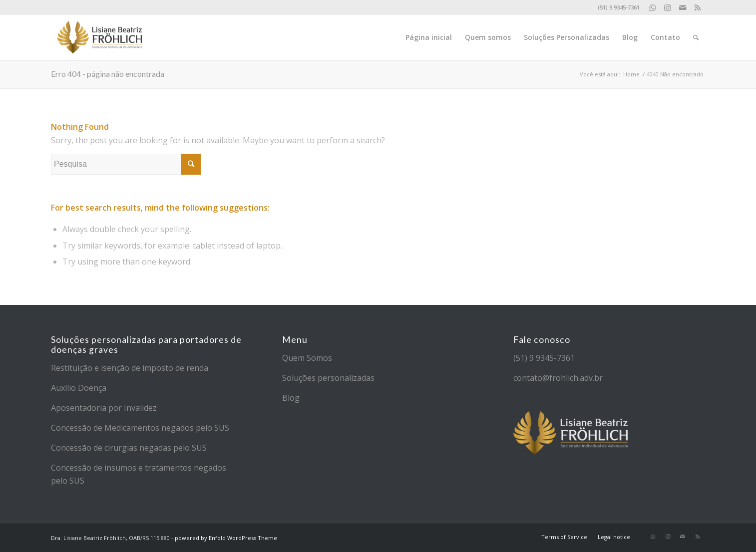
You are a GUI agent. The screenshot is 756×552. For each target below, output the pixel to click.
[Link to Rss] (698, 7)
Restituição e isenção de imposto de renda (130, 368)
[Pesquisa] (696, 37)
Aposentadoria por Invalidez (104, 408)
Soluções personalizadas (328, 378)
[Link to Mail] (682, 7)
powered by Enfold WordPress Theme (226, 538)
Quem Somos (307, 358)
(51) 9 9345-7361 (544, 358)
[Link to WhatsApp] (652, 7)
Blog (291, 398)
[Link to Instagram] (667, 7)
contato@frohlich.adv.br (558, 378)
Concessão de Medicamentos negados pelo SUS (140, 428)
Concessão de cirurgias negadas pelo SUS (129, 448)
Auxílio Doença (79, 388)
